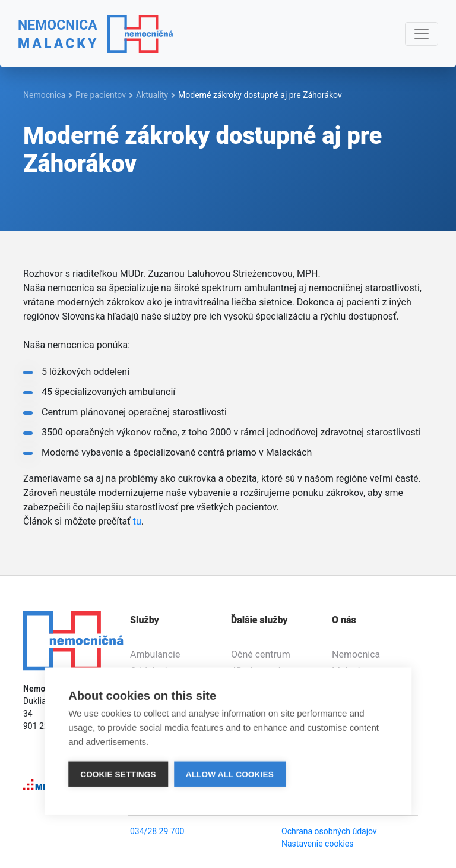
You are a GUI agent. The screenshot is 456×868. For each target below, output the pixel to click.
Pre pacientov (101, 95)
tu (137, 521)
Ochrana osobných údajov (329, 831)
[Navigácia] (422, 34)
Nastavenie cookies (318, 844)
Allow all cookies (230, 774)
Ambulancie (155, 654)
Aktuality (152, 95)
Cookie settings (118, 774)
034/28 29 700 (157, 831)
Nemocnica (44, 95)
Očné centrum (261, 654)
